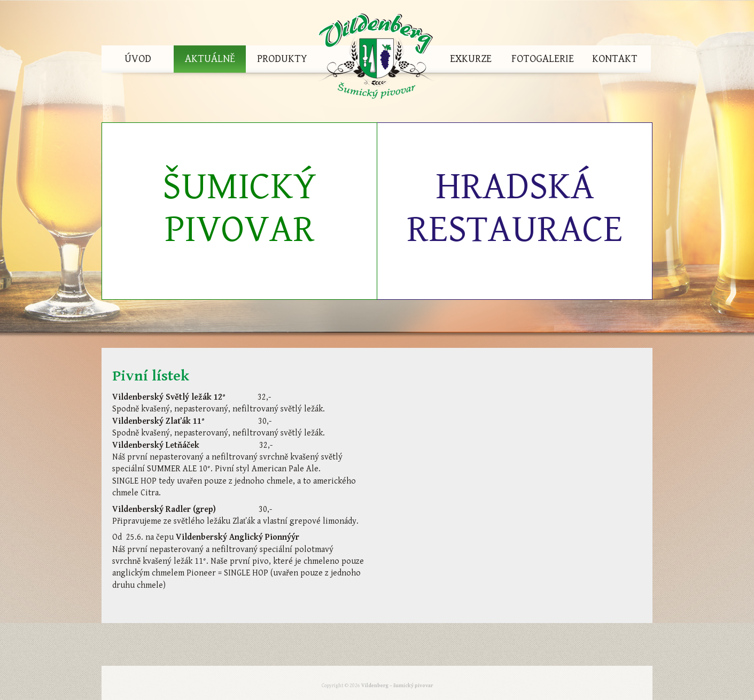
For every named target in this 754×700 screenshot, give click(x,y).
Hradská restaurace (515, 208)
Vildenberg (376, 59)
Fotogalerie (543, 59)
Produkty (282, 59)
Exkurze (471, 59)
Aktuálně (210, 59)
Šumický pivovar (239, 208)
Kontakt (615, 59)
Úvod (138, 59)
